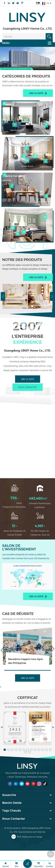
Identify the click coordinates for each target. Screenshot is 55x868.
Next (52, 296)
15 (29, 752)
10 (39, 750)
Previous (3, 296)
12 (47, 750)
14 (26, 752)
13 (50, 750)
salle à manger (14, 176)
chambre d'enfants (39, 212)
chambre (45, 140)
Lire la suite (38, 93)
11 (43, 750)
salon (8, 105)
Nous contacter (27, 387)
